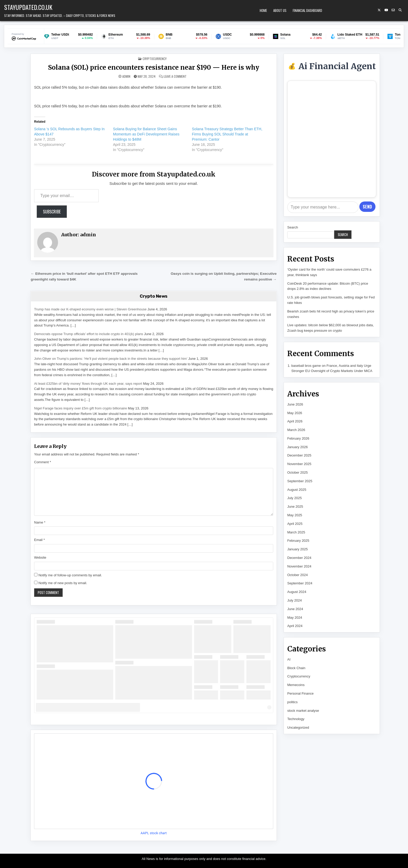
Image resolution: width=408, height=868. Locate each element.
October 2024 (298, 575)
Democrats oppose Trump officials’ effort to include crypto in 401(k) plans (89, 334)
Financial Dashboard (307, 10)
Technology (296, 719)
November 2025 (299, 464)
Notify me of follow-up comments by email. (70, 575)
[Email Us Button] (393, 10)
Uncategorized (298, 727)
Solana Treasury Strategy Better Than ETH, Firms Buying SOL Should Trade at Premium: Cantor (227, 134)
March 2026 (296, 430)
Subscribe (52, 212)
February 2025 (298, 541)
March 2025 (296, 532)
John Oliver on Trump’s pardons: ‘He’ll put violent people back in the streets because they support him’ (111, 359)
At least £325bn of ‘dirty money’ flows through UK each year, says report (88, 384)
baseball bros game (306, 366)
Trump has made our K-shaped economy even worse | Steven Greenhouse (90, 309)
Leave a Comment (175, 76)
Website (40, 557)
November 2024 (299, 566)
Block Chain (296, 668)
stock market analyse (303, 711)
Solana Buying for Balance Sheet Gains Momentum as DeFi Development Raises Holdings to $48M (146, 134)
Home (263, 10)
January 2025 (298, 549)
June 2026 (295, 404)
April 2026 (295, 421)
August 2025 (297, 490)
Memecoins (296, 685)
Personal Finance (300, 693)
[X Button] (379, 10)
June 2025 (295, 507)
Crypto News (154, 296)
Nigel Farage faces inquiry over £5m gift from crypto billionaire (81, 408)
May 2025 (295, 515)
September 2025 (300, 481)
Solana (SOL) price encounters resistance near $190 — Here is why (154, 67)
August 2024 (297, 592)
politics (292, 702)
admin (126, 76)
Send (367, 207)
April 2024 (295, 626)
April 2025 (295, 524)
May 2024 (295, 618)
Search (293, 227)
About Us (280, 10)
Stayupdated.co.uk (28, 7)
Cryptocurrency (155, 59)
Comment (43, 462)
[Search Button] (400, 10)
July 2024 (295, 600)
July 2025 (295, 498)
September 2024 (300, 583)
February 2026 (298, 438)
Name (40, 522)
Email (39, 540)
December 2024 (299, 558)
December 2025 (299, 455)
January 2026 (298, 447)
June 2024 (295, 609)
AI (289, 659)
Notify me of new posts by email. (63, 583)
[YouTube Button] (386, 10)
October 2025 (298, 472)
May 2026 (295, 413)
